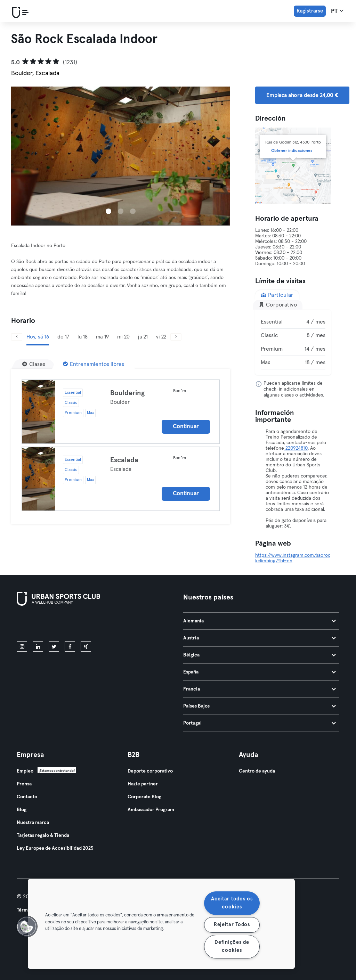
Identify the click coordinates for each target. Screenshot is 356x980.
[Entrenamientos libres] (94, 364)
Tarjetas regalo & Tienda (43, 835)
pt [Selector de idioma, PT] (337, 11)
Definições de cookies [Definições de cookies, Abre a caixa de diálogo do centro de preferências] (232, 946)
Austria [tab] (260, 638)
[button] (27, 926)
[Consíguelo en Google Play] (91, 625)
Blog (22, 810)
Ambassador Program (151, 810)
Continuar (186, 427)
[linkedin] (38, 646)
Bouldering (127, 393)
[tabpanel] (293, 342)
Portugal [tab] (260, 723)
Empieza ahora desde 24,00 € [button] (302, 95)
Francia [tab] (260, 689)
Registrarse (310, 11)
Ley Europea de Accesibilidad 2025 (55, 848)
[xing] (86, 646)
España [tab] (260, 672)
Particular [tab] (277, 295)
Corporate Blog (144, 797)
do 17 (63, 337)
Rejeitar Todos (232, 925)
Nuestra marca (33, 823)
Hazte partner (143, 784)
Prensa (24, 784)
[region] (161, 924)
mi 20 (123, 337)
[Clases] (34, 364)
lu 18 (83, 337)
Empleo (25, 771)
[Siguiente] (176, 337)
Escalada (124, 460)
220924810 (296, 448)
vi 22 (161, 337)
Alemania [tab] (260, 621)
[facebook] (70, 646)
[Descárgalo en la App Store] (40, 625)
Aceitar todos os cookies (232, 903)
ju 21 (143, 337)
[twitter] (54, 646)
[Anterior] (17, 337)
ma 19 (102, 337)
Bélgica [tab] (260, 655)
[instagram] (22, 646)
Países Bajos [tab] (260, 706)
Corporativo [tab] (278, 305)
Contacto (27, 797)
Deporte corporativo (150, 771)
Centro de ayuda (257, 771)
